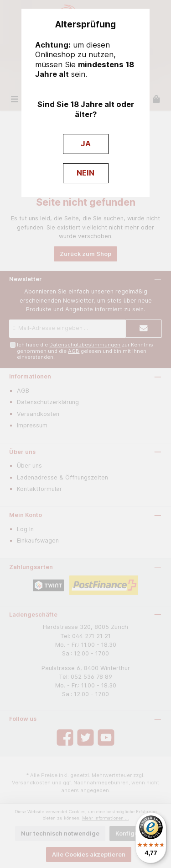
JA (86, 144)
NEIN (85, 173)
